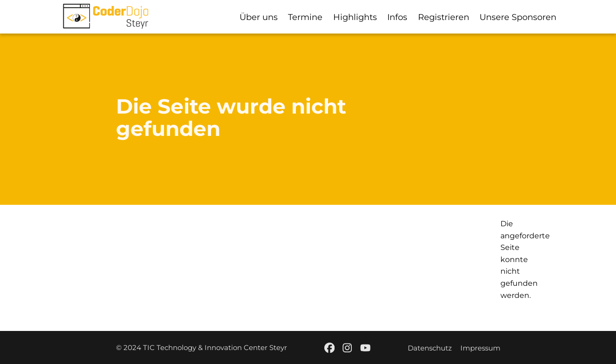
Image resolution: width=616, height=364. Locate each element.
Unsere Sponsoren (518, 17)
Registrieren (444, 17)
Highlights (355, 17)
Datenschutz (429, 348)
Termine (305, 17)
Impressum (480, 348)
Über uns (259, 17)
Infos (397, 17)
